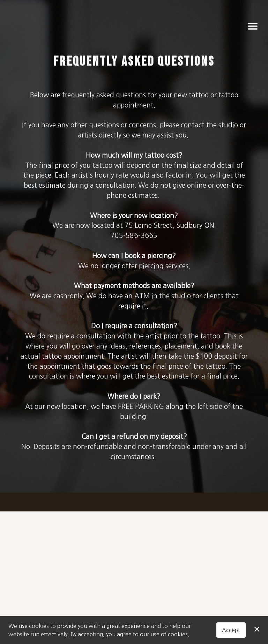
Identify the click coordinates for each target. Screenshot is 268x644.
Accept (231, 630)
